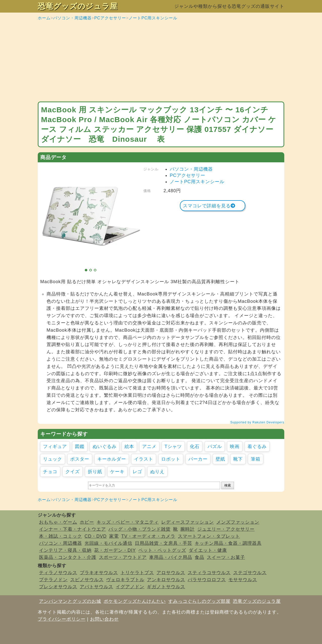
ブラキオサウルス (99, 573)
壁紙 (220, 459)
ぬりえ (157, 472)
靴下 (238, 459)
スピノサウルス (87, 580)
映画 (235, 447)
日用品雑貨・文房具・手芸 (164, 543)
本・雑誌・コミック (61, 536)
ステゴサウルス (250, 573)
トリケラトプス (137, 573)
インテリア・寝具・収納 (65, 550)
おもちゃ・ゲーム (58, 522)
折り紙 (95, 472)
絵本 (129, 447)
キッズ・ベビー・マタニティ (128, 522)
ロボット (171, 459)
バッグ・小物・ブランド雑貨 (139, 529)
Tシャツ (173, 447)
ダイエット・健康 (208, 550)
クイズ (73, 472)
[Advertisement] (161, 61)
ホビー (87, 522)
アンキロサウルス (166, 580)
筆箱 (256, 459)
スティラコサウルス (209, 573)
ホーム (44, 18)
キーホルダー (112, 459)
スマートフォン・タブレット (209, 536)
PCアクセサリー (110, 18)
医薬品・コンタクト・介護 (68, 557)
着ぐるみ (257, 447)
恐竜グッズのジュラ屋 (78, 6)
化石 (195, 447)
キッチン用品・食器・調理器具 (228, 543)
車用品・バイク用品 (171, 557)
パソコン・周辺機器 (72, 18)
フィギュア (55, 447)
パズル (215, 447)
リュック (53, 459)
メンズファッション (238, 522)
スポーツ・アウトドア (123, 557)
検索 (228, 485)
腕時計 (188, 529)
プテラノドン (53, 580)
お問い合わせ (104, 619)
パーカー (198, 459)
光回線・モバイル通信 (108, 543)
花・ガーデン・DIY (115, 550)
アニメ (149, 447)
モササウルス (243, 580)
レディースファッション (188, 522)
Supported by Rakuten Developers (257, 422)
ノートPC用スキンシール (153, 18)
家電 (114, 536)
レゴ (137, 472)
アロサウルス (171, 573)
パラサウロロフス (207, 580)
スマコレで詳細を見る (209, 206)
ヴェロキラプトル (125, 580)
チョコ (50, 472)
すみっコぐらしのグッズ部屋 (199, 601)
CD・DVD (96, 536)
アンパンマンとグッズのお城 (70, 601)
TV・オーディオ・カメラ (148, 536)
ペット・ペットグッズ (162, 550)
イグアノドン (130, 587)
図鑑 (80, 447)
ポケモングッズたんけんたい (135, 601)
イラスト (144, 459)
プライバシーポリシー (62, 619)
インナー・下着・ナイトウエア (72, 529)
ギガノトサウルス (166, 587)
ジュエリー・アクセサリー (226, 529)
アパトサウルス (96, 587)
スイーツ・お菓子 (226, 557)
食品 (199, 557)
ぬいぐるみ (105, 447)
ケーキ (117, 472)
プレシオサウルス (58, 587)
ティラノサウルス (58, 573)
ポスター (80, 459)
